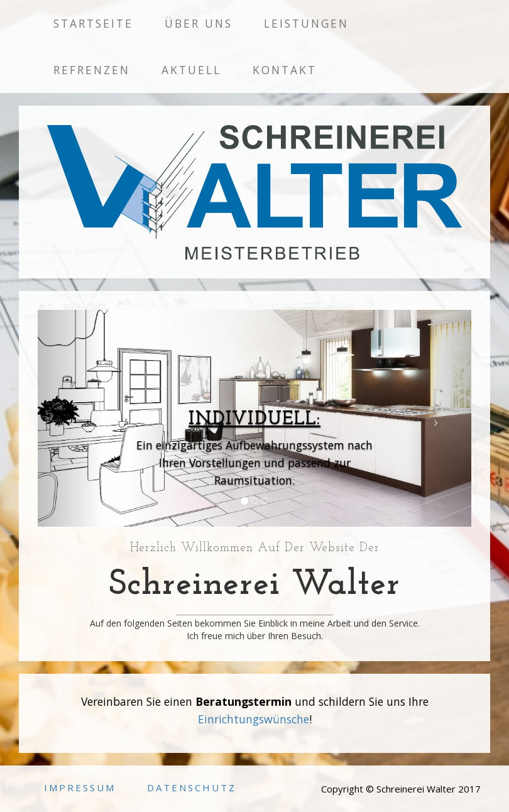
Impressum (80, 787)
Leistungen (306, 23)
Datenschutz (192, 787)
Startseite (93, 23)
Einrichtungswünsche (254, 719)
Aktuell (191, 70)
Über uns (199, 23)
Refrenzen (92, 70)
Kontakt (285, 70)
